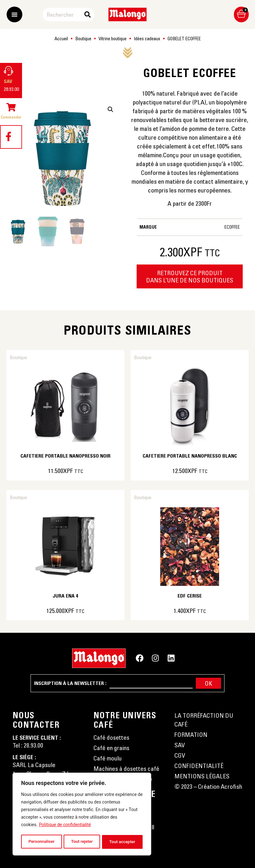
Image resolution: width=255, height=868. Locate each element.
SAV (8, 81)
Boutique (83, 39)
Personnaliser (41, 842)
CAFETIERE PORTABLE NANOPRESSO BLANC (190, 456)
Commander (11, 117)
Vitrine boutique (113, 39)
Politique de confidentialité (65, 826)
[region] (82, 815)
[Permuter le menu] (14, 14)
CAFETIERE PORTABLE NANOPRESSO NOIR (65, 456)
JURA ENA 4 (65, 596)
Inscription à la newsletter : (70, 683)
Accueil (61, 39)
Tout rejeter (82, 842)
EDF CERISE (190, 596)
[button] (110, 109)
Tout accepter (122, 842)
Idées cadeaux (147, 39)
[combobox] (64, 15)
